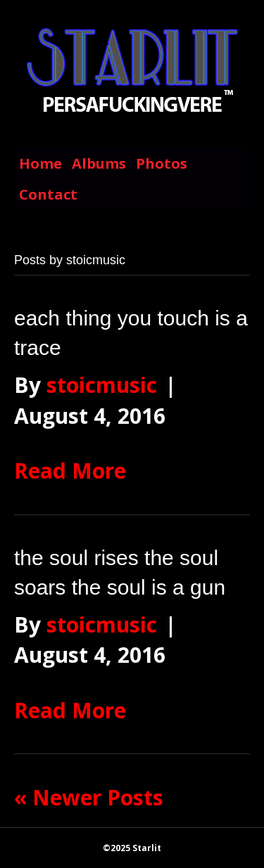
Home (40, 163)
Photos (162, 163)
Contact (48, 194)
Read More (70, 471)
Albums (99, 163)
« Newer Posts (89, 797)
